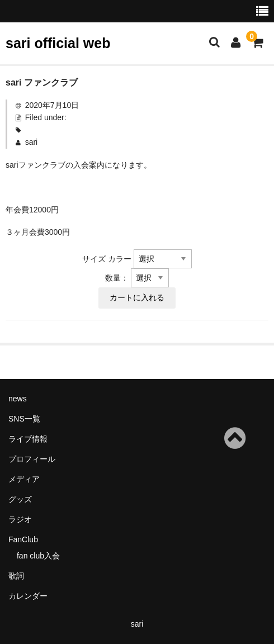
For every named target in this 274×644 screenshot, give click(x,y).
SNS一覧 (24, 419)
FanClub (23, 539)
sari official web (58, 43)
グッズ (20, 499)
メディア (24, 479)
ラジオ (20, 519)
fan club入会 (38, 556)
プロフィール (32, 459)
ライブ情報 (28, 439)
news (18, 399)
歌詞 (16, 576)
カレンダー (28, 596)
